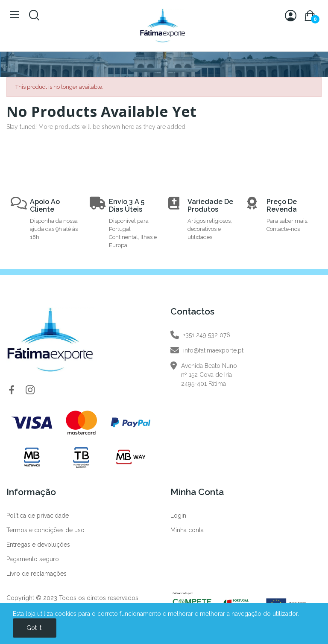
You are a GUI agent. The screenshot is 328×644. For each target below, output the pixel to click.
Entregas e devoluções (38, 545)
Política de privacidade (38, 516)
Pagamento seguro (33, 559)
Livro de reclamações (37, 574)
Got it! (35, 628)
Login (178, 516)
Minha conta (187, 530)
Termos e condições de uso (45, 530)
